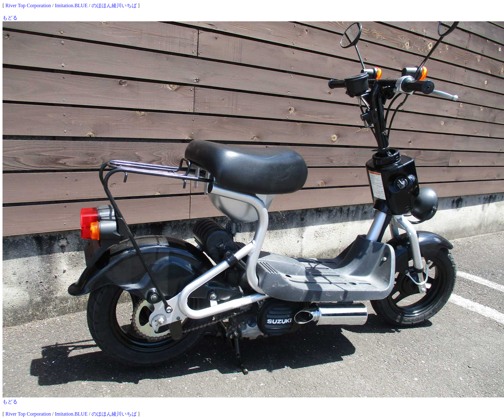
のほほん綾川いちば (114, 5)
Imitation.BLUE (71, 5)
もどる (10, 18)
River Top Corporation (28, 5)
